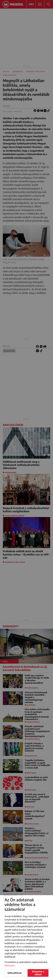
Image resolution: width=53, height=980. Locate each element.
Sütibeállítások (15, 973)
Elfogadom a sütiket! (38, 973)
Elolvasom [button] (10, 966)
